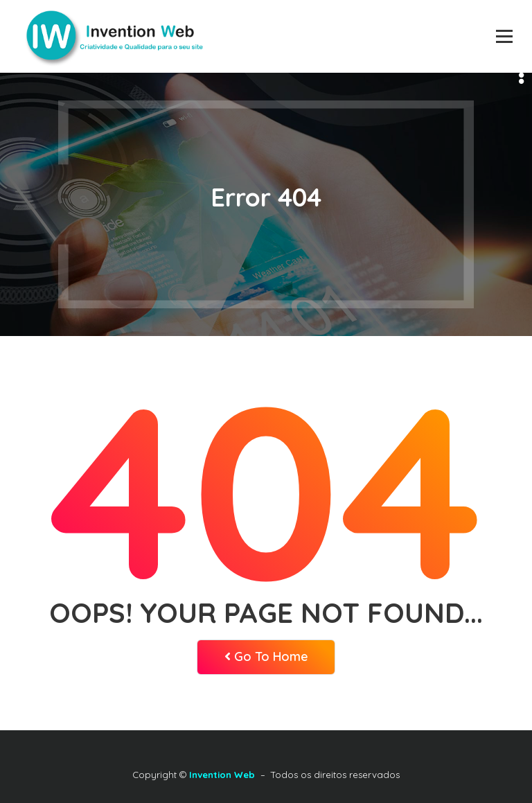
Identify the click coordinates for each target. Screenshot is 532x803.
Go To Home (266, 656)
